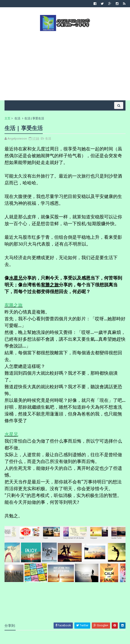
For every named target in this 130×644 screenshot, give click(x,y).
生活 (17, 118)
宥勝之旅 (14, 305)
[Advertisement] (65, 65)
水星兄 (11, 434)
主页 (7, 118)
